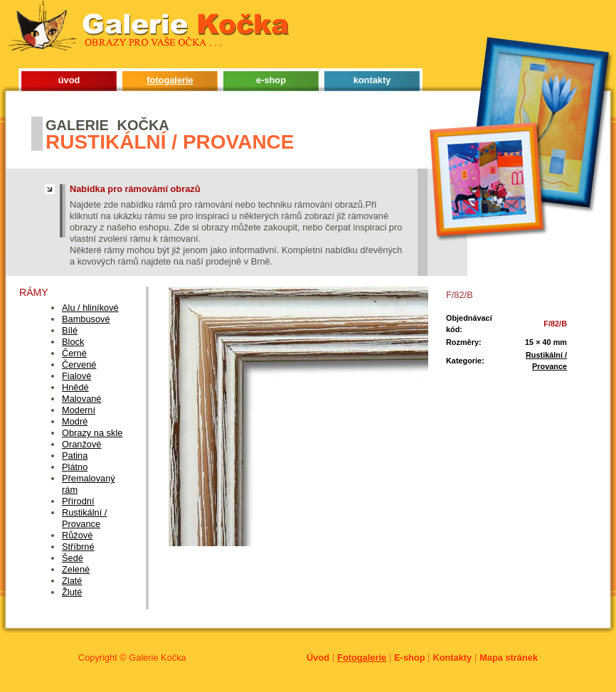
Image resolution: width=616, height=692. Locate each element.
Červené (79, 364)
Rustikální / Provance (84, 518)
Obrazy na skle (92, 433)
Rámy (34, 292)
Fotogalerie (362, 658)
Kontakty (452, 658)
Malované (82, 399)
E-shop (409, 658)
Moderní (79, 410)
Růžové (77, 535)
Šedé (73, 558)
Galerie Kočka (157, 658)
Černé (74, 353)
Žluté (72, 592)
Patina (75, 456)
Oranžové (81, 444)
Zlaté (72, 581)
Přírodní (78, 501)
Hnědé (75, 387)
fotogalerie (170, 80)
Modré (75, 421)
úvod (69, 80)
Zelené (76, 569)
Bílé (70, 330)
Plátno (75, 467)
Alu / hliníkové (90, 308)
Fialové (76, 376)
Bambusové (86, 319)
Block (73, 342)
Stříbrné (78, 547)
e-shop (271, 80)
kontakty (372, 80)
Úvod (318, 658)
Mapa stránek (509, 658)
